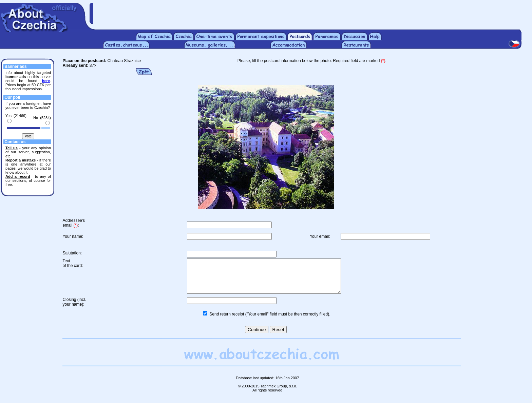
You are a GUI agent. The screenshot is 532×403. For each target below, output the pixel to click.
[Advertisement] (312, 13)
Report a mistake (21, 160)
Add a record (18, 176)
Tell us (12, 148)
